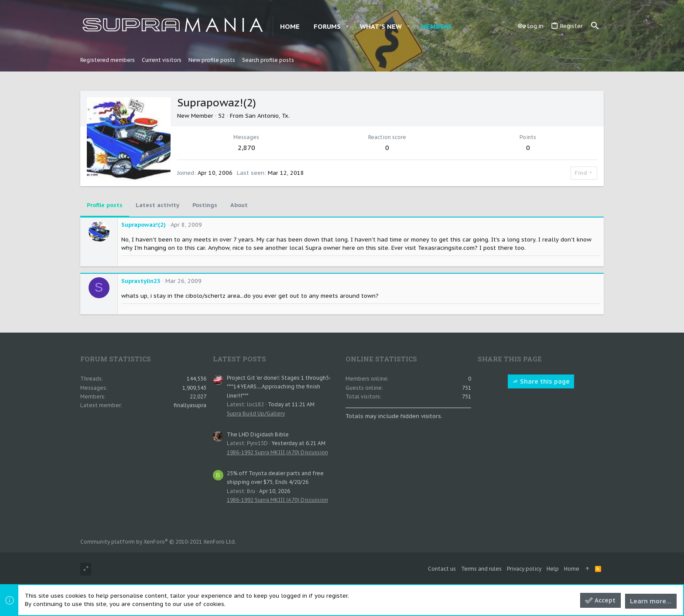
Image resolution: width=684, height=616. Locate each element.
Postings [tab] (205, 205)
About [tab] (239, 205)
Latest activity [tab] (157, 205)
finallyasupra (190, 405)
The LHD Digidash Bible (258, 434)
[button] (347, 26)
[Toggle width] (86, 569)
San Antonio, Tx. (267, 116)
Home (572, 569)
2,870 (246, 148)
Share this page (541, 381)
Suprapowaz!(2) (144, 225)
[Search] (595, 26)
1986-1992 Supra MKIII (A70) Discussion (277, 452)
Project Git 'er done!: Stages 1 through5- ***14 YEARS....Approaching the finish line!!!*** (279, 387)
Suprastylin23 (141, 281)
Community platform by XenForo (158, 542)
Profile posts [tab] (105, 205)
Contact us (442, 569)
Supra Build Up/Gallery (256, 414)
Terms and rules (481, 569)
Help (553, 569)
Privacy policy (524, 569)
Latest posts (239, 359)
